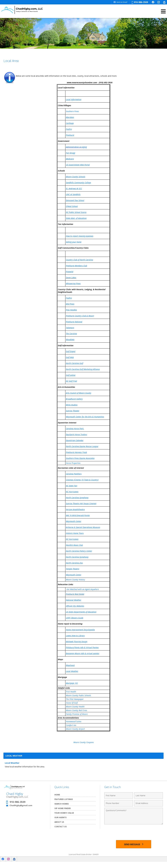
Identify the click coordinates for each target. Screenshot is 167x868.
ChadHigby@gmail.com (21, 805)
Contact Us (61, 827)
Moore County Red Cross (76, 710)
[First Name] (119, 796)
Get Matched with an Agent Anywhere (83, 589)
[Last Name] (149, 796)
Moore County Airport (75, 729)
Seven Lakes (71, 278)
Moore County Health (75, 707)
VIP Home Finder (63, 808)
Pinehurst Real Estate (75, 594)
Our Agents (60, 817)
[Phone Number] (119, 803)
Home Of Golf (72, 703)
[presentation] (134, 833)
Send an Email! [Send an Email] (120, 2)
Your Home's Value (64, 813)
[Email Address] (149, 803)
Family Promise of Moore (77, 714)
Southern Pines (72, 111)
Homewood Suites (74, 721)
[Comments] (134, 816)
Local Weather (12, 763)
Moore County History (75, 580)
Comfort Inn (71, 725)
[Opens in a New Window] (153, 2)
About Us (59, 822)
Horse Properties (73, 463)
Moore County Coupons (84, 742)
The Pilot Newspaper (75, 699)
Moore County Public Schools (79, 695)
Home (57, 795)
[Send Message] (134, 844)
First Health (71, 692)
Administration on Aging (76, 147)
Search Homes (62, 804)
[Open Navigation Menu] (163, 11)
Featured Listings (64, 799)
